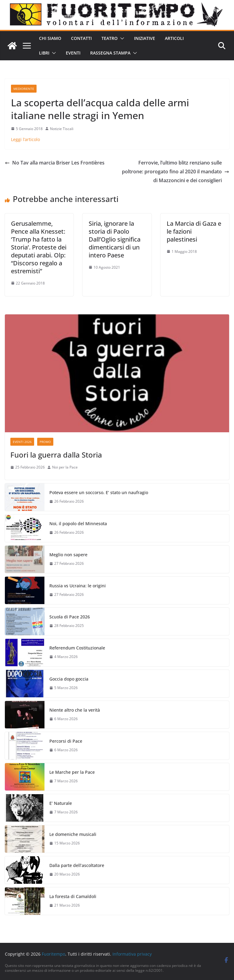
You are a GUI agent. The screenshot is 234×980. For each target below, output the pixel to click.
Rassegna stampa (110, 53)
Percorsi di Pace (66, 741)
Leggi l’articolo (25, 139)
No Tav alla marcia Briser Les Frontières (55, 163)
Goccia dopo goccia (69, 679)
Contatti (81, 38)
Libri (44, 53)
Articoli (174, 38)
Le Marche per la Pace (72, 772)
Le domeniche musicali (73, 834)
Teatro (110, 38)
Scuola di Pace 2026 (70, 617)
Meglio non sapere (68, 555)
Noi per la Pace (65, 467)
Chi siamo (50, 38)
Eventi (73, 53)
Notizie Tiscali (62, 129)
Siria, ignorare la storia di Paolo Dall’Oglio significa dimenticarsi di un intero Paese (115, 239)
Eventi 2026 (22, 442)
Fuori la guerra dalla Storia (56, 455)
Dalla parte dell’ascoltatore (77, 865)
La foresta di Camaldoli (73, 896)
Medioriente (24, 89)
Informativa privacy (132, 954)
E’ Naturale (61, 803)
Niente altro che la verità (75, 710)
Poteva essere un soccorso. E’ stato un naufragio (99, 492)
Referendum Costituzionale (77, 648)
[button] (121, 38)
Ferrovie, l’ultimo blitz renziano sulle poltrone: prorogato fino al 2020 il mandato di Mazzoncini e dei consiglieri (175, 172)
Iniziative (145, 38)
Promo (45, 442)
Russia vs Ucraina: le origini (78, 586)
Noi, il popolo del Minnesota (78, 524)
